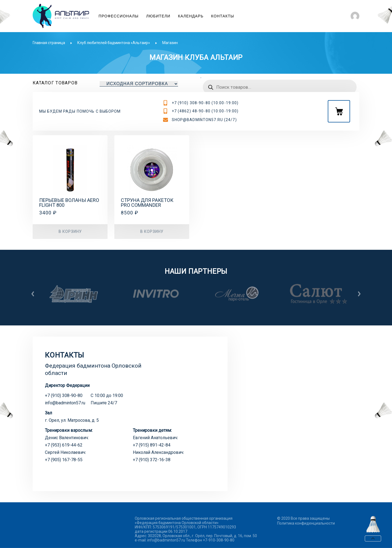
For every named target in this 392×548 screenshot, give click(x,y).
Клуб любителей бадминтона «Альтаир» (114, 43)
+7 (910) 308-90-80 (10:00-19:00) (205, 103)
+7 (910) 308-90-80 (64, 395)
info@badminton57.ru (65, 403)
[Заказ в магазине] (139, 84)
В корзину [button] (70, 232)
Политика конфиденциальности (306, 523)
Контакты (223, 16)
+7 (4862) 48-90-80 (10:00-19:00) (205, 111)
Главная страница (49, 43)
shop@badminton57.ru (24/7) (204, 120)
